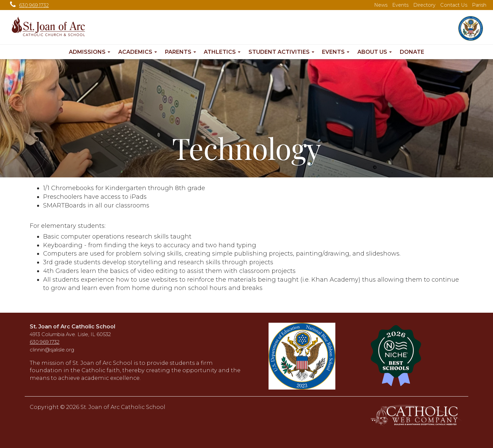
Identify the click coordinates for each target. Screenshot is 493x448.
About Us (375, 52)
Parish (479, 5)
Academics (138, 52)
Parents (181, 52)
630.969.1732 (28, 5)
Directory (424, 5)
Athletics (222, 52)
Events (400, 5)
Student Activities (281, 52)
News (381, 5)
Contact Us (454, 5)
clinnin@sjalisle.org (52, 350)
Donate (412, 52)
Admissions (90, 52)
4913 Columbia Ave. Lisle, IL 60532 (70, 334)
